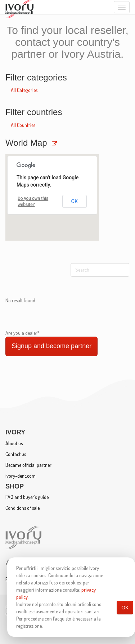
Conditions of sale (22, 508)
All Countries (23, 125)
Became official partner (28, 465)
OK (125, 608)
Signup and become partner (51, 346)
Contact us (16, 454)
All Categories (24, 90)
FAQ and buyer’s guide (27, 497)
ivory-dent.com (21, 476)
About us (14, 443)
